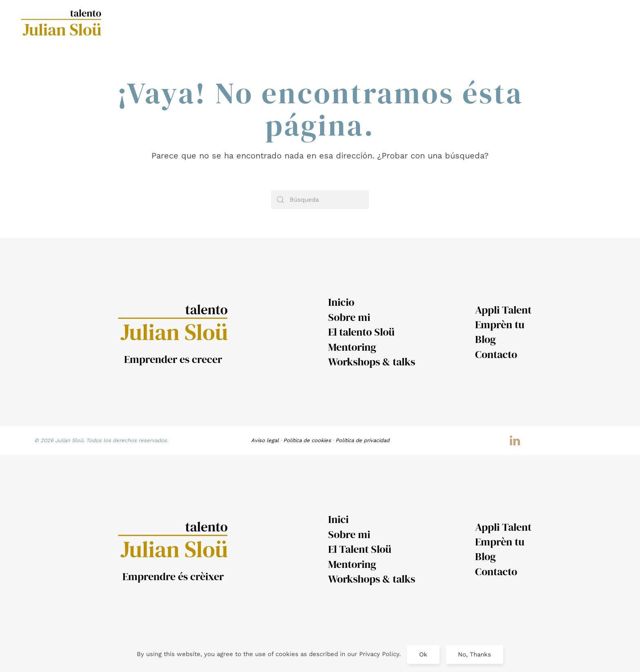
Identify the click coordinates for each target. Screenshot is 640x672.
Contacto (496, 354)
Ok (423, 654)
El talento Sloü (361, 332)
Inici (338, 519)
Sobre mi (349, 317)
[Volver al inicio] (62, 24)
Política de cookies (307, 440)
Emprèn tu (500, 325)
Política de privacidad (362, 440)
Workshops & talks (372, 362)
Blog (486, 339)
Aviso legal (265, 440)
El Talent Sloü (360, 549)
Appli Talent (503, 310)
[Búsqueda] (320, 200)
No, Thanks (474, 654)
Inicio (341, 302)
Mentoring (352, 347)
